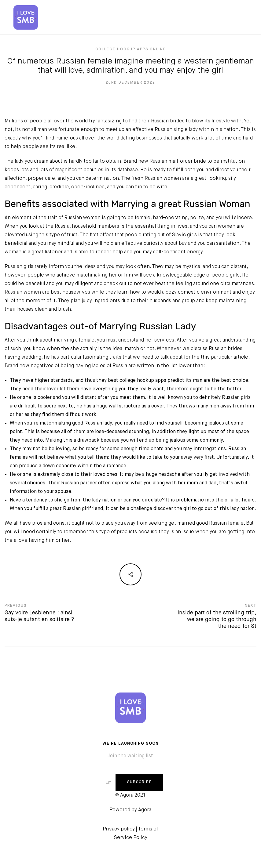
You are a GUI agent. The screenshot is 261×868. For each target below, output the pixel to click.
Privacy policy (119, 829)
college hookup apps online (131, 49)
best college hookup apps (137, 381)
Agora (145, 810)
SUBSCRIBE (140, 782)
